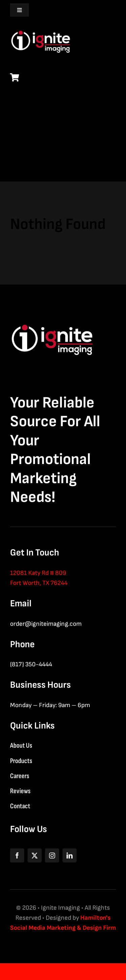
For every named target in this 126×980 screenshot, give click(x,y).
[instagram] (52, 855)
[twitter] (35, 855)
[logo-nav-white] (41, 27)
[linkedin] (70, 855)
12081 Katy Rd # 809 (38, 573)
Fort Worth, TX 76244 (39, 583)
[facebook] (17, 855)
